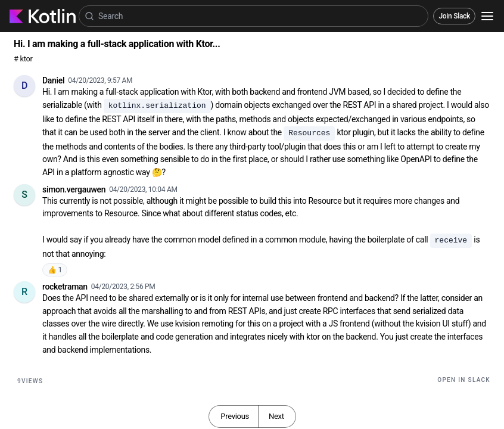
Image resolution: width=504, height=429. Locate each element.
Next (276, 416)
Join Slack (454, 16)
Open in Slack (464, 380)
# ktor (23, 59)
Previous (235, 416)
